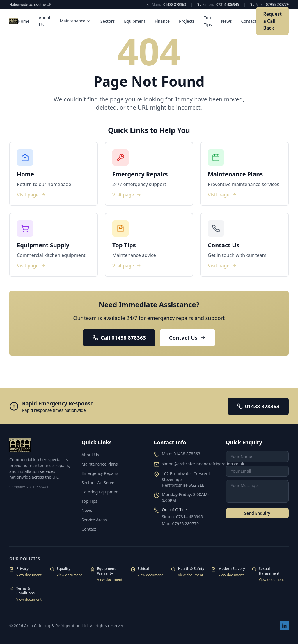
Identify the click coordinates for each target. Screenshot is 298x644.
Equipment (135, 21)
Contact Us (187, 338)
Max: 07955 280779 (180, 524)
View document (29, 575)
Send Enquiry (257, 513)
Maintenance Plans (100, 464)
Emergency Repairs (100, 473)
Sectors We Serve (98, 483)
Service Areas (94, 520)
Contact (249, 21)
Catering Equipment (101, 492)
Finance (162, 21)
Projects (187, 21)
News (227, 21)
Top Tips (89, 501)
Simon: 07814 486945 (182, 517)
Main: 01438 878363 (181, 454)
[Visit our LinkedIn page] (284, 626)
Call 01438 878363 (119, 338)
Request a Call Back (272, 21)
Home (24, 21)
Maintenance (76, 21)
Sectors (108, 21)
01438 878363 (258, 406)
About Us (90, 455)
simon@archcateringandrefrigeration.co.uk (203, 464)
